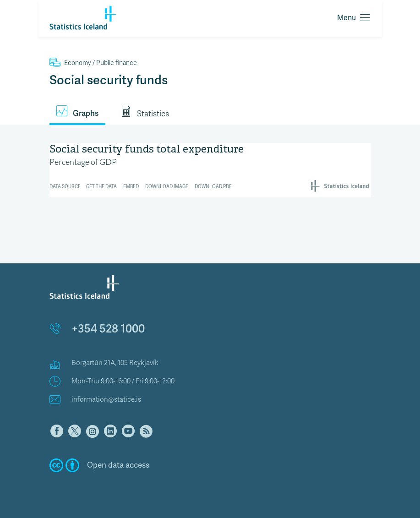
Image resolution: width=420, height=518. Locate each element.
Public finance (93, 63)
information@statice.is (106, 399)
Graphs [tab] (77, 112)
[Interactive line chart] (210, 169)
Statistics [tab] (145, 112)
